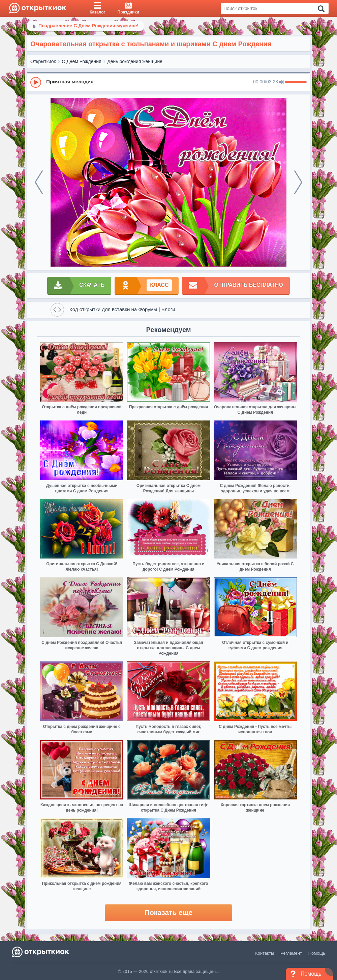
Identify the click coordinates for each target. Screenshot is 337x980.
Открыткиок (43, 61)
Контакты (265, 953)
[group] (168, 82)
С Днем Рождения (81, 61)
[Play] (36, 82)
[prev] (39, 182)
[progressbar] (296, 82)
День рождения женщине (135, 61)
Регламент (291, 953)
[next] (298, 182)
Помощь (317, 953)
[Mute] (281, 82)
